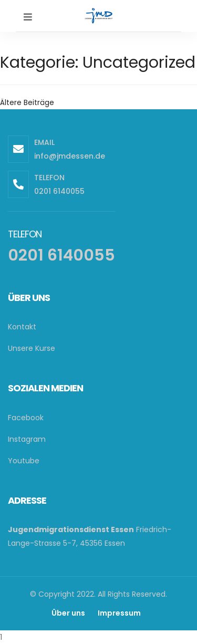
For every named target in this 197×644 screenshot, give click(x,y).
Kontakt (22, 327)
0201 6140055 (59, 191)
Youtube (24, 461)
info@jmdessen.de (70, 156)
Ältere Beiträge (27, 102)
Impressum (119, 613)
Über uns (68, 613)
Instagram (27, 439)
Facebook (26, 418)
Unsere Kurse (32, 348)
